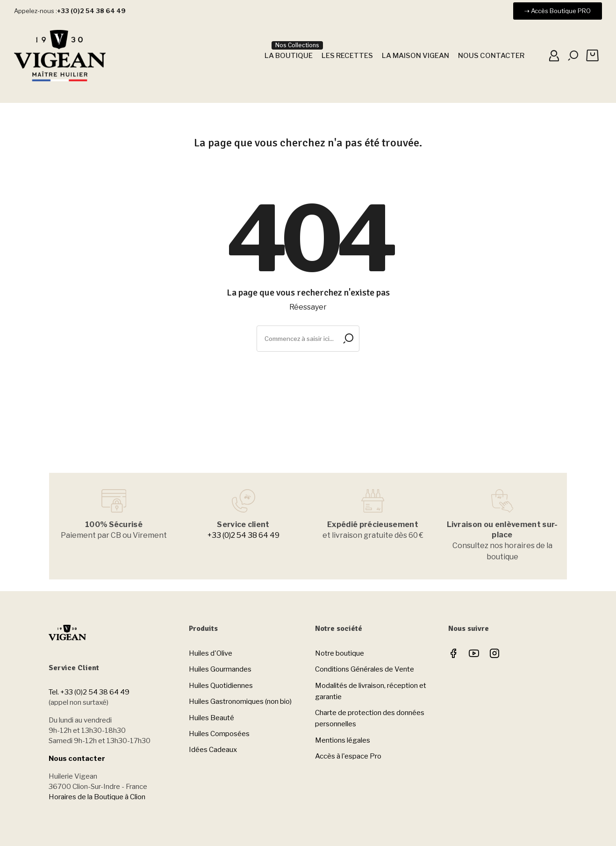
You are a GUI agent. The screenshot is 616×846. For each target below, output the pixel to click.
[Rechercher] (308, 339)
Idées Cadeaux (213, 750)
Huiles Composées (219, 734)
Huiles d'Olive (211, 653)
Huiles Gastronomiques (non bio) (240, 701)
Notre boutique (340, 653)
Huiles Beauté (211, 718)
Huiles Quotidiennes (221, 686)
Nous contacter (77, 759)
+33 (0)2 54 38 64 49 (244, 535)
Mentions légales (343, 740)
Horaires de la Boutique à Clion (97, 797)
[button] (558, 11)
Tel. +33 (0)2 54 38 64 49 (89, 692)
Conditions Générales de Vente (365, 669)
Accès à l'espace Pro (348, 756)
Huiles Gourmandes (220, 669)
